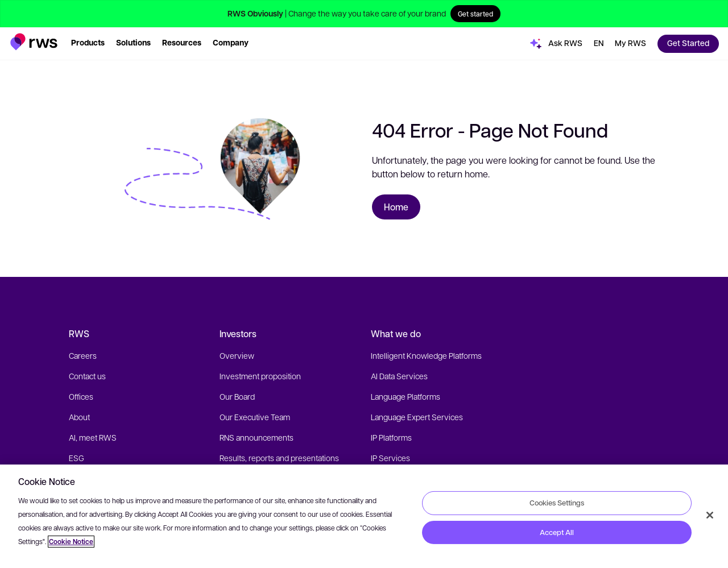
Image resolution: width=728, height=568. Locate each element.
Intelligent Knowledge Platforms (426, 355)
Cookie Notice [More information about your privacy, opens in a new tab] (71, 542)
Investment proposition (260, 376)
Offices (81, 396)
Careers (83, 355)
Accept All (557, 532)
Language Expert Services (417, 417)
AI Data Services (399, 376)
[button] (34, 42)
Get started (475, 14)
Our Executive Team (255, 417)
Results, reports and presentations (279, 458)
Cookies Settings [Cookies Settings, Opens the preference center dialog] (557, 503)
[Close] (710, 515)
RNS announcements (257, 437)
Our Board (237, 396)
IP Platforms (391, 437)
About (79, 417)
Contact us (87, 376)
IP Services (390, 458)
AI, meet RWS (93, 437)
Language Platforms (406, 396)
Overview (237, 355)
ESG (76, 458)
